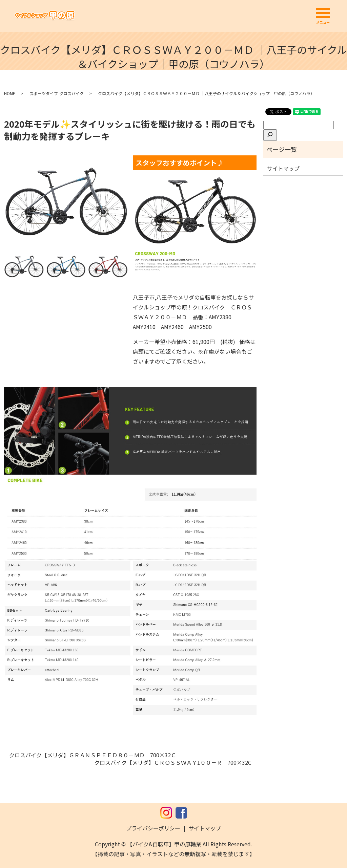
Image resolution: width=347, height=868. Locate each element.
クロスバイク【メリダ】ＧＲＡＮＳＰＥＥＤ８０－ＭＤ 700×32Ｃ (93, 755)
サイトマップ (283, 168)
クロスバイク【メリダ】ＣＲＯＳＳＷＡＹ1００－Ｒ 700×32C (173, 762)
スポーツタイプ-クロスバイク (57, 93)
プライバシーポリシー (153, 828)
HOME (10, 93)
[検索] (270, 135)
